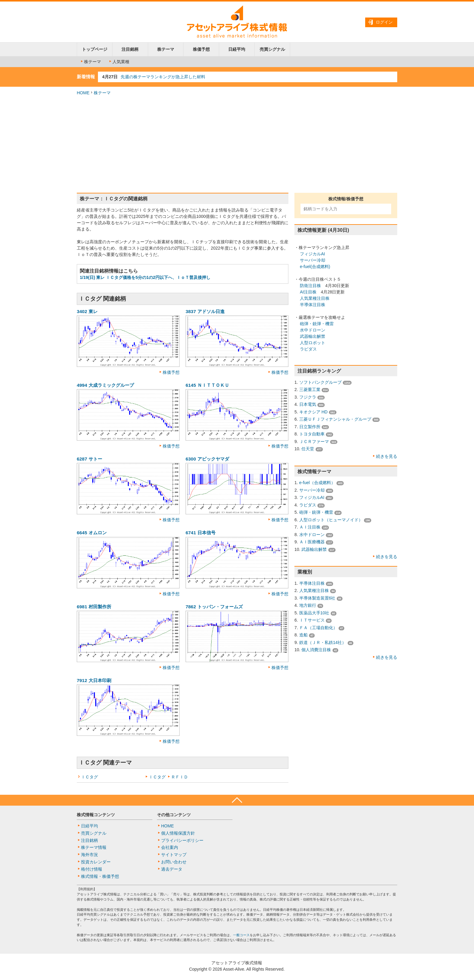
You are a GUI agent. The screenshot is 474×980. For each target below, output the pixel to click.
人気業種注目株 (315, 298)
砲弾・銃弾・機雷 (317, 324)
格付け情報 (92, 869)
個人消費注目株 (316, 650)
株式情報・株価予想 (100, 876)
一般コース (241, 935)
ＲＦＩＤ (180, 777)
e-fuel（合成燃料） (317, 483)
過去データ (172, 869)
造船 (304, 635)
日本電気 (308, 404)
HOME (83, 93)
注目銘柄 (130, 49)
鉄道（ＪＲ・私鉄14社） (323, 642)
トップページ (95, 49)
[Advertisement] (237, 144)
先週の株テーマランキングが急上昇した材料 (163, 77)
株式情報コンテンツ (96, 815)
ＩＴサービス (312, 620)
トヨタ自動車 (312, 434)
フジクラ (308, 397)
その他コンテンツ (174, 815)
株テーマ (166, 49)
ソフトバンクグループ (320, 382)
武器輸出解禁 (313, 336)
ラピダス (308, 349)
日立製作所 (310, 427)
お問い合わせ (174, 862)
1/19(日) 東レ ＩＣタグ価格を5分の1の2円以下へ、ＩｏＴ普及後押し (145, 277)
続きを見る (387, 456)
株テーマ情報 (94, 847)
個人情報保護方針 (178, 833)
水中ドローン (313, 330)
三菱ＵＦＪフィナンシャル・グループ (335, 419)
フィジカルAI (312, 254)
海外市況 (89, 855)
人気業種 (119, 62)
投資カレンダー (96, 862)
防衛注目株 (310, 286)
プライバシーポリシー (182, 840)
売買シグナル (272, 49)
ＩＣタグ (89, 777)
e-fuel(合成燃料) (315, 267)
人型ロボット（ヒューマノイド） (331, 520)
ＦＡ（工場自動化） (318, 628)
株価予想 (201, 49)
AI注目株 (308, 292)
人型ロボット (313, 343)
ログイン (384, 22)
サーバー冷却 (313, 260)
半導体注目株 (313, 305)
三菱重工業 (310, 390)
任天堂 (308, 449)
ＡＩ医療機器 (312, 542)
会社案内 (170, 847)
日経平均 (237, 49)
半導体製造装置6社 (317, 598)
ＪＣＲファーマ (314, 441)
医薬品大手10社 (314, 613)
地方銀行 (308, 605)
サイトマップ (174, 855)
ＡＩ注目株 (310, 527)
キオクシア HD (313, 412)
